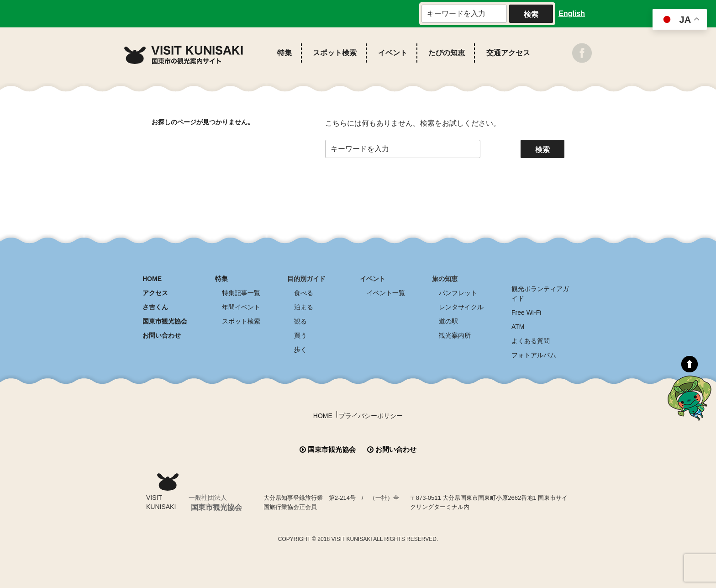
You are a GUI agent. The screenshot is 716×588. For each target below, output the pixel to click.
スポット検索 (335, 53)
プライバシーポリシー (371, 416)
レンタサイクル (461, 307)
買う (300, 335)
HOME (152, 279)
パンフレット (458, 293)
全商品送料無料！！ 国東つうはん (663, 524)
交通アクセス (508, 53)
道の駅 (448, 321)
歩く (300, 350)
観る (300, 321)
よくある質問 (531, 341)
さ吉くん (155, 307)
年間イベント (241, 307)
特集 (284, 53)
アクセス (155, 293)
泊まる (304, 307)
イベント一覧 (386, 293)
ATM (518, 327)
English (572, 13)
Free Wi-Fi (526, 313)
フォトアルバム (534, 355)
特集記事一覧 (241, 293)
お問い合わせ (162, 335)
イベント (393, 53)
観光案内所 (455, 335)
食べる (304, 293)
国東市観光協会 (165, 321)
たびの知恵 (447, 53)
